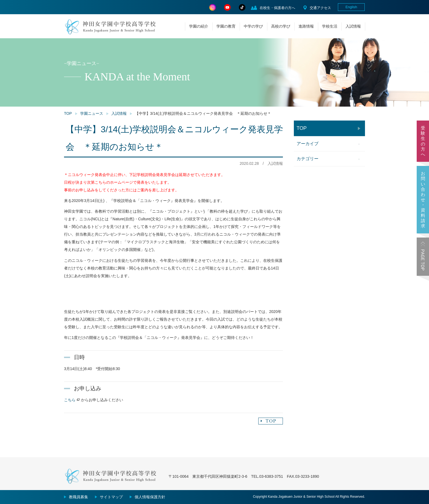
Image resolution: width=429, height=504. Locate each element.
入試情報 (353, 26)
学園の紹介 (199, 26)
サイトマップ (111, 497)
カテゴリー (308, 159)
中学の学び (253, 26)
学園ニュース (92, 113)
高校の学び (281, 26)
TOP (68, 113)
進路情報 (306, 26)
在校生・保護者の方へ (277, 8)
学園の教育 (226, 26)
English (351, 7)
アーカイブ (308, 144)
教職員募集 (79, 497)
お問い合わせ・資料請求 (423, 200)
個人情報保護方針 (150, 497)
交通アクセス (320, 8)
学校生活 (330, 26)
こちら (70, 400)
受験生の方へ (423, 141)
